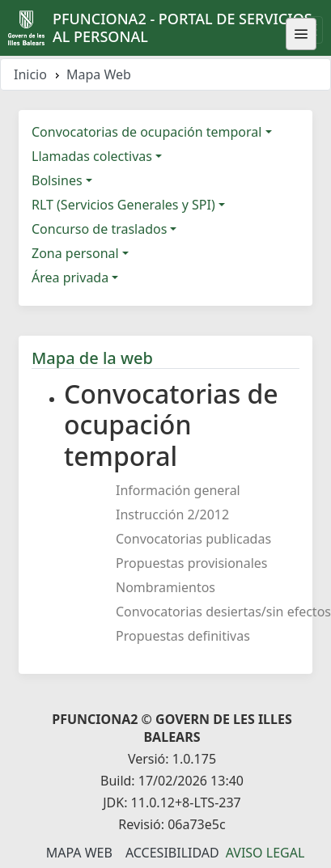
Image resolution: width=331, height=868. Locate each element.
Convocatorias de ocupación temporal (146, 132)
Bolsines (57, 180)
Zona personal (75, 253)
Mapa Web (79, 853)
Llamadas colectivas (92, 156)
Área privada (70, 277)
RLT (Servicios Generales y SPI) (123, 205)
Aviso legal (265, 853)
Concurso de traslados (99, 229)
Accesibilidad (172, 853)
